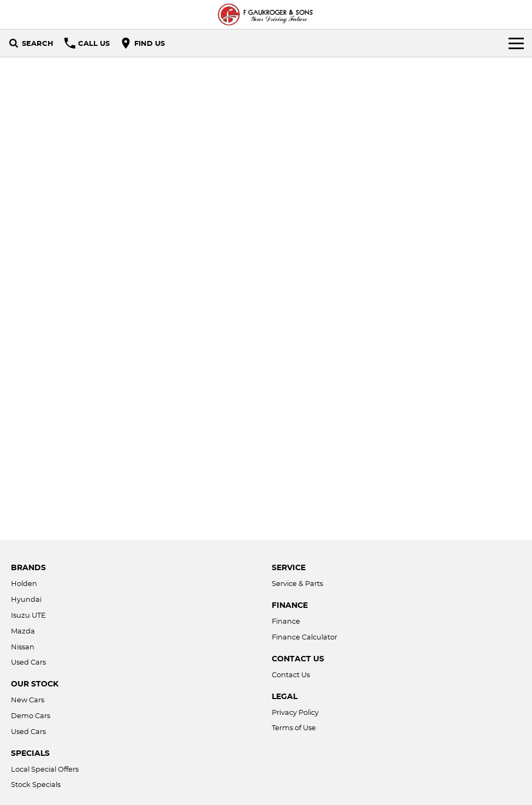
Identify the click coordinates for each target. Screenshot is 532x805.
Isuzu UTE (28, 615)
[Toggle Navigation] (516, 43)
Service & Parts (297, 583)
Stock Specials (36, 784)
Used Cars (28, 662)
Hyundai (26, 599)
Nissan (23, 647)
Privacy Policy (295, 712)
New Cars (28, 700)
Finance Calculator (304, 637)
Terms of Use (294, 727)
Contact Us (291, 674)
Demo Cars (31, 715)
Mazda (23, 631)
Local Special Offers (45, 769)
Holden (24, 583)
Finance (286, 621)
